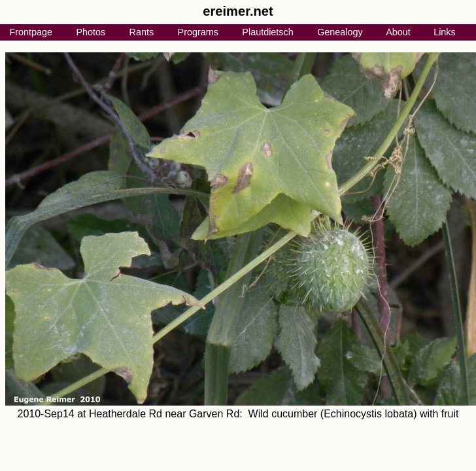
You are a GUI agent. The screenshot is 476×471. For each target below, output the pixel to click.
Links (445, 32)
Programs (198, 32)
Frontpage (31, 32)
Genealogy (340, 32)
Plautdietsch (267, 32)
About (398, 32)
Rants (142, 32)
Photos (91, 32)
